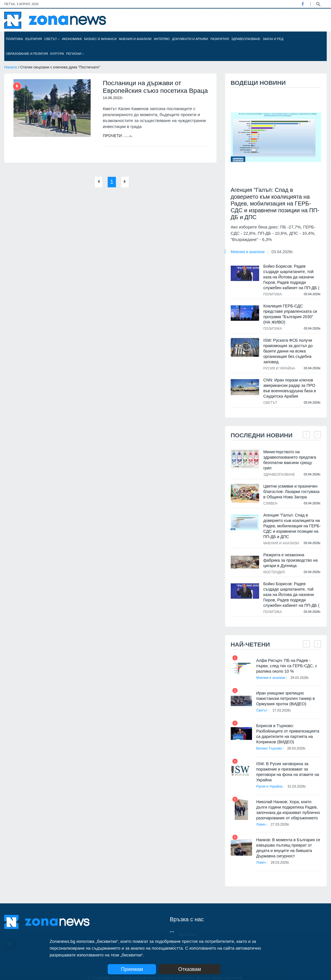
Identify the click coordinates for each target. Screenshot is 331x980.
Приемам (132, 969)
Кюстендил (274, 567)
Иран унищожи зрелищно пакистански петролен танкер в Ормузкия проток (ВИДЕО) (285, 693)
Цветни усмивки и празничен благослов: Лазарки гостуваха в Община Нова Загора (291, 486)
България (34, 39)
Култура (57, 54)
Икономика (72, 39)
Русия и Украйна (279, 368)
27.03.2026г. (284, 705)
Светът (52, 39)
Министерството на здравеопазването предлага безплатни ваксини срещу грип (292, 457)
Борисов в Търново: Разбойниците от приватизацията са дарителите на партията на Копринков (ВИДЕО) (288, 728)
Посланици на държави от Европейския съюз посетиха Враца (147, 91)
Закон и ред (273, 39)
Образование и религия (27, 54)
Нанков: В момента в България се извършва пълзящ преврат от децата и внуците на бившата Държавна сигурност (288, 842)
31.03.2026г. (299, 781)
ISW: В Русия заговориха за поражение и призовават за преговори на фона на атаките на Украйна (287, 766)
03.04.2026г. (282, 252)
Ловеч (261, 819)
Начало (11, 67)
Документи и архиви (190, 39)
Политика (14, 39)
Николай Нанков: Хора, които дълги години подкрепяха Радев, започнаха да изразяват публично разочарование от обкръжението (288, 804)
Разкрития (220, 39)
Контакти (187, 929)
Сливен (270, 498)
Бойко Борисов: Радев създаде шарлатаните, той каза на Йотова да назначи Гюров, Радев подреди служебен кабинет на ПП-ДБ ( (292, 277)
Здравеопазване (246, 39)
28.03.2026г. (298, 743)
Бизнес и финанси (100, 39)
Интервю (162, 39)
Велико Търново (269, 743)
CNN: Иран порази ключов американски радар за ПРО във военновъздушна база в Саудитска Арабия (289, 388)
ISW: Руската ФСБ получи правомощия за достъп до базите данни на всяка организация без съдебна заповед (288, 351)
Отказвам (196, 969)
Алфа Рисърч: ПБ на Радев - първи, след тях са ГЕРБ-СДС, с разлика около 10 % (286, 660)
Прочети (118, 145)
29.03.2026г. (301, 672)
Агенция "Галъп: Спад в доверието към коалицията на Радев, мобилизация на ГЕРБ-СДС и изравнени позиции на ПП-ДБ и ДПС (275, 203)
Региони (75, 54)
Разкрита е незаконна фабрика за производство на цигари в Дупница (292, 555)
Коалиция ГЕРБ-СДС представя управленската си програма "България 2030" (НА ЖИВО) (292, 314)
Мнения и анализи (135, 39)
